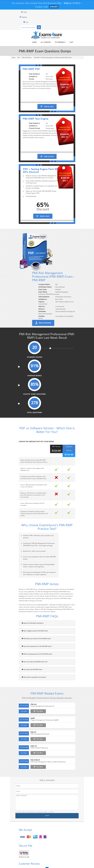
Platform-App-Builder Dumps (17, 852)
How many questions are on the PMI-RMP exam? (28, 557)
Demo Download (52, 306)
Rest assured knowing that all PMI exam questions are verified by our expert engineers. (65, 482)
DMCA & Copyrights (74, 860)
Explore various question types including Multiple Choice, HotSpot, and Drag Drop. (28, 481)
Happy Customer (27, 808)
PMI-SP (24, 647)
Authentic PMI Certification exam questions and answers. (29, 461)
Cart (80, 43)
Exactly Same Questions (56, 345)
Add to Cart (49, 110)
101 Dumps (29, 843)
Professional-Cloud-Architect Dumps (53, 846)
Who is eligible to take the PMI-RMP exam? (26, 542)
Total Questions (75, 345)
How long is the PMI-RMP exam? (23, 580)
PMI (19, 59)
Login (15, 12)
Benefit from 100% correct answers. (27, 471)
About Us (25, 860)
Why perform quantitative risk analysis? (25, 588)
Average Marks (38, 344)
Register (14, 17)
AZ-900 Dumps (41, 851)
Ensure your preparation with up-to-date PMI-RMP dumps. (67, 472)
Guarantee (35, 860)
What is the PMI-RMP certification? (24, 534)
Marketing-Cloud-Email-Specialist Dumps (77, 846)
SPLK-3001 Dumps (65, 851)
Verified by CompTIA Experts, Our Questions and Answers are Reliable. (38, 207)
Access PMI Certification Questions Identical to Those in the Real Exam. (39, 202)
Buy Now (31, 626)
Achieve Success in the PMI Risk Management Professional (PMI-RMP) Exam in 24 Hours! (39, 197)
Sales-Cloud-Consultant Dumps (41, 845)
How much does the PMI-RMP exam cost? (26, 572)
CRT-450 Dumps (65, 844)
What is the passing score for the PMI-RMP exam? (28, 565)
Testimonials (69, 43)
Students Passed (19, 345)
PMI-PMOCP (26, 675)
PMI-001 (25, 619)
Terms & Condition (47, 860)
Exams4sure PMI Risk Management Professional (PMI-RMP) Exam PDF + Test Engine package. (66, 462)
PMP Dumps (17, 843)
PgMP (24, 633)
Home (43, 43)
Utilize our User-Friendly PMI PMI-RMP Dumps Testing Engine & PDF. (39, 213)
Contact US (60, 860)
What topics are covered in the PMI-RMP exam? (27, 549)
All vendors (55, 43)
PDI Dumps (29, 850)
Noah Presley (27, 804)
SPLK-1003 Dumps (53, 851)
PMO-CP (25, 661)
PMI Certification (27, 59)
